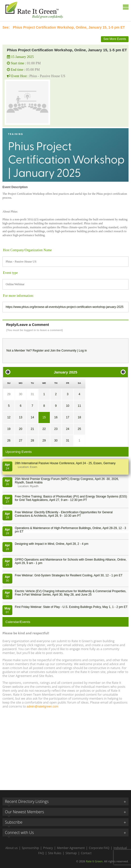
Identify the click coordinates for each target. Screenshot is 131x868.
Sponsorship (30, 848)
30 (21, 394)
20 (21, 429)
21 (32, 429)
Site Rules (55, 853)
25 (79, 429)
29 (9, 394)
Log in (83, 351)
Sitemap (71, 853)
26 (9, 441)
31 (32, 394)
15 (44, 417)
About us (12, 848)
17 (67, 417)
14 (32, 417)
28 (32, 441)
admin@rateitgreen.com (42, 707)
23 (56, 429)
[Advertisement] (65, 747)
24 (67, 429)
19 (9, 429)
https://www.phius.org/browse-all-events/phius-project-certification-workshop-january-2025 (65, 307)
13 (21, 417)
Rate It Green (94, 861)
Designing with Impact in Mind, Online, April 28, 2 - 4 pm (52, 544)
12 (9, 417)
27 (21, 441)
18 (79, 417)
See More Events (115, 39)
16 (56, 417)
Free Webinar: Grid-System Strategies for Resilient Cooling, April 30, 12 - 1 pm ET (69, 575)
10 (67, 406)
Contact (86, 853)
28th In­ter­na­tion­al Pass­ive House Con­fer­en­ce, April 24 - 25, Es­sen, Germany (65, 463)
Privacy (48, 848)
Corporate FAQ (99, 848)
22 (44, 429)
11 (79, 406)
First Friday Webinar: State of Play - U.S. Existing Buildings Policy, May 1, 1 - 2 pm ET (71, 607)
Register (38, 351)
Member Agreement (71, 848)
